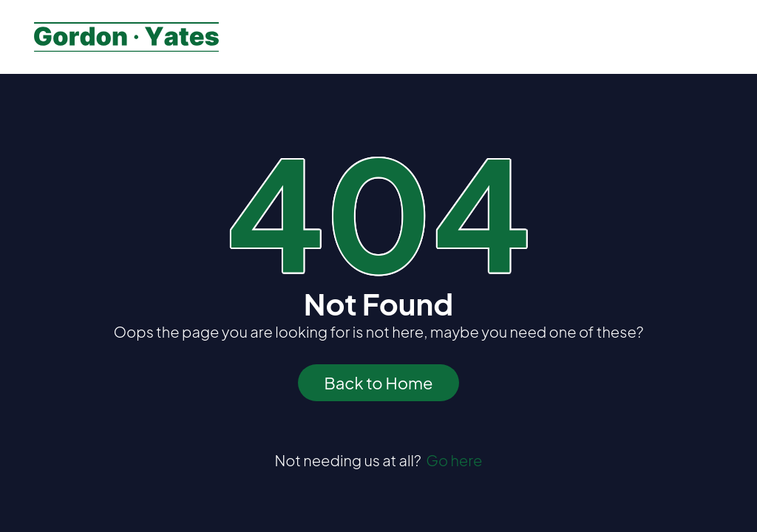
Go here (454, 460)
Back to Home (378, 383)
